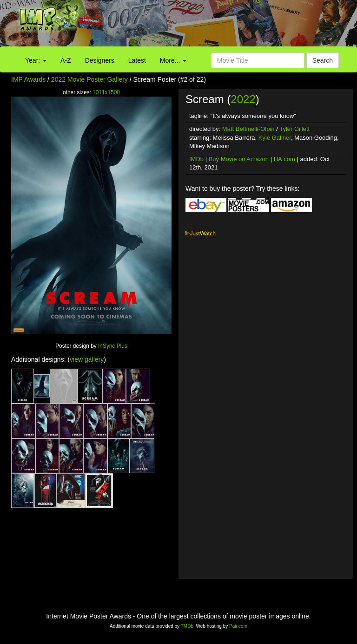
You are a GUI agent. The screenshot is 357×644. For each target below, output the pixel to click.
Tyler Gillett (294, 129)
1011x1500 (106, 92)
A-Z (66, 60)
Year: (36, 60)
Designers (100, 60)
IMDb (196, 159)
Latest (137, 60)
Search (323, 60)
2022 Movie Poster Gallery (89, 79)
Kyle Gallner (275, 138)
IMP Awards (28, 79)
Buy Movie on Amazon (239, 159)
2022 (243, 99)
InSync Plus (113, 346)
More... (173, 60)
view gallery (87, 359)
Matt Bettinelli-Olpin (248, 129)
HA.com (284, 159)
